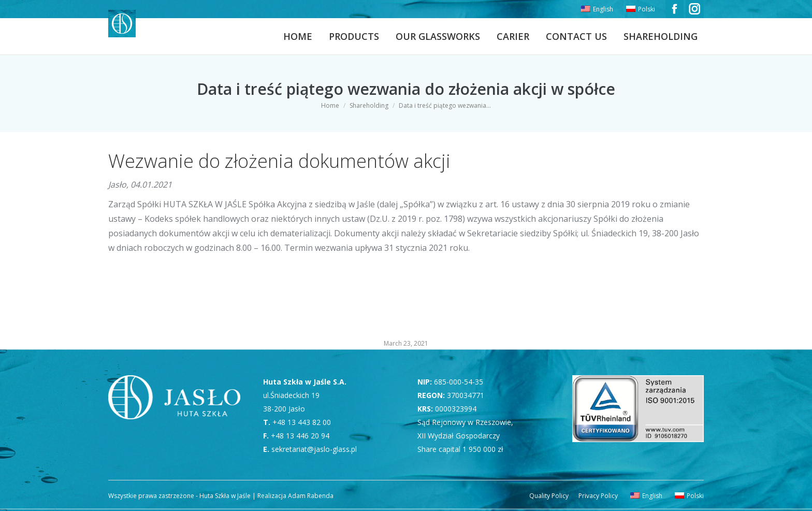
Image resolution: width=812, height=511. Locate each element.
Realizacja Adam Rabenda (295, 496)
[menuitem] (596, 9)
